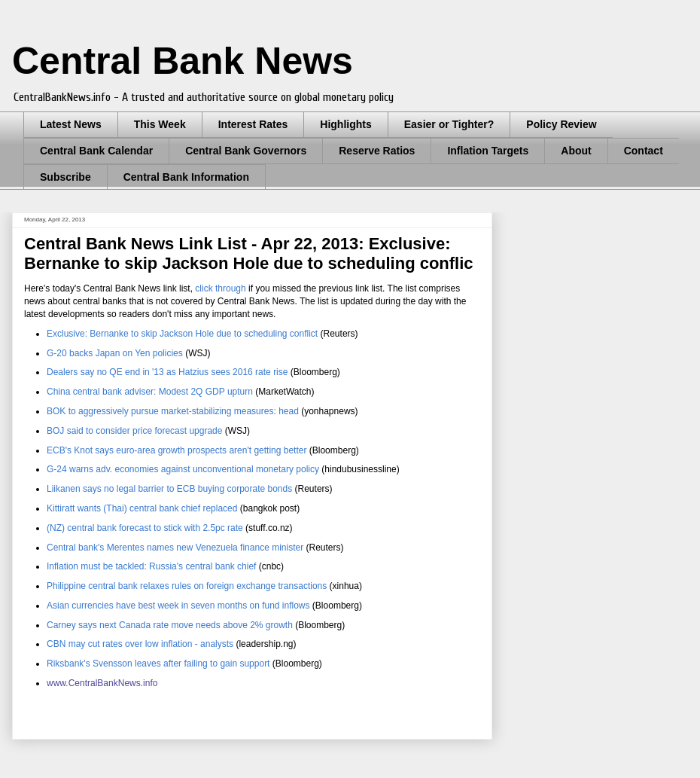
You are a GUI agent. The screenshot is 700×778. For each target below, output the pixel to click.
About (576, 151)
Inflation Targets (488, 151)
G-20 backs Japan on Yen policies (115, 353)
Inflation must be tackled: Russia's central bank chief (151, 566)
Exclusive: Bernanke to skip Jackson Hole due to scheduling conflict (182, 334)
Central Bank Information (186, 177)
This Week (160, 124)
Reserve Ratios (377, 151)
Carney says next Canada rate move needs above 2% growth (171, 625)
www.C (61, 683)
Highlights (345, 124)
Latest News (71, 124)
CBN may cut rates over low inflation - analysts (141, 644)
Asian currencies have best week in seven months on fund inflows (178, 606)
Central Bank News (183, 61)
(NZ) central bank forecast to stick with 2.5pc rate (145, 528)
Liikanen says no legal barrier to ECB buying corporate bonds (169, 489)
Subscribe (65, 177)
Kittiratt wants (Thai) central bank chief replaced (143, 508)
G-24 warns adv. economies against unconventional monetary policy (183, 469)
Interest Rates (253, 124)
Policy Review (561, 124)
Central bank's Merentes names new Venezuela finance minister (175, 548)
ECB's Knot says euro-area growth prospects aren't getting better (177, 450)
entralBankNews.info (116, 683)
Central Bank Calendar (96, 151)
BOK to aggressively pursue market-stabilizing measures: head (173, 411)
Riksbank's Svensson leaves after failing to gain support (158, 664)
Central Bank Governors (246, 151)
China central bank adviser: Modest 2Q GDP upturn (150, 392)
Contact (644, 151)
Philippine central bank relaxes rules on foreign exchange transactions (187, 586)
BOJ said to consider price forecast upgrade (136, 431)
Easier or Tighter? (449, 124)
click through (222, 288)
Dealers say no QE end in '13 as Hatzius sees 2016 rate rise (167, 372)
